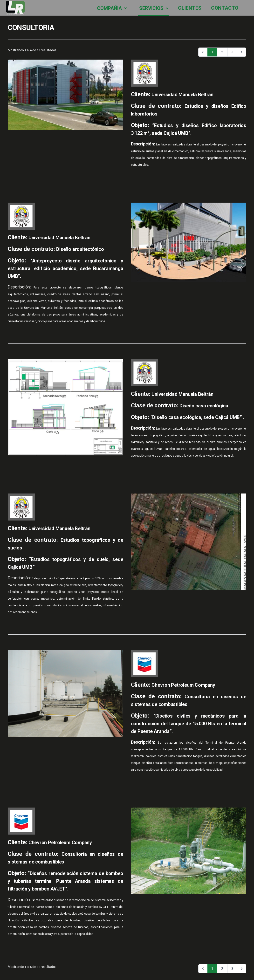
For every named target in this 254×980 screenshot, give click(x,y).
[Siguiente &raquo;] (242, 52)
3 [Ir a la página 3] (232, 52)
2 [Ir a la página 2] (222, 52)
